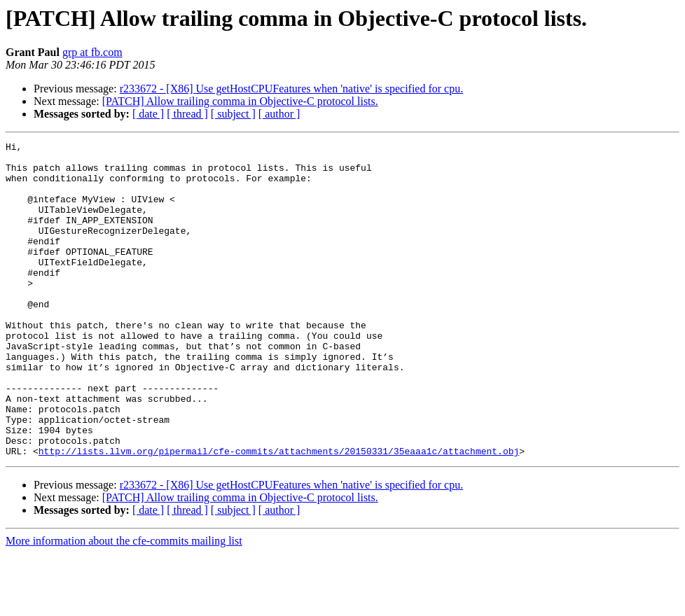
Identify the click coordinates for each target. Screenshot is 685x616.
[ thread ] (187, 114)
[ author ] (279, 114)
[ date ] (148, 114)
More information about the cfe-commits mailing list (124, 604)
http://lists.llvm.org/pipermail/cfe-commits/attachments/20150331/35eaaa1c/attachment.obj (279, 514)
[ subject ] (233, 114)
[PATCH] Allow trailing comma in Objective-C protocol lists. (240, 101)
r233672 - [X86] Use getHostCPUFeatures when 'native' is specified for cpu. (292, 89)
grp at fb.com (92, 52)
